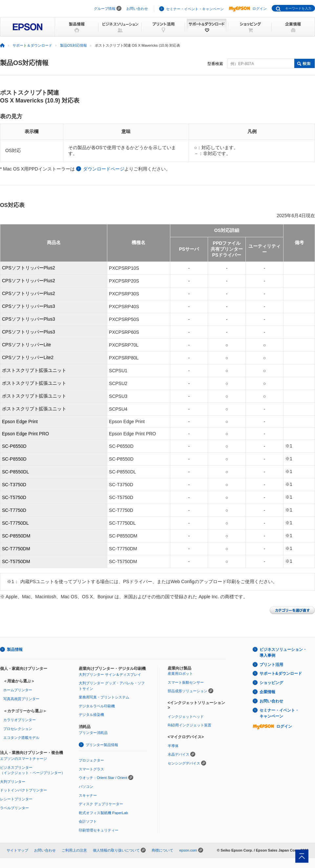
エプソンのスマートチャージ (23, 759)
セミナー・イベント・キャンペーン (195, 9)
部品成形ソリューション (188, 691)
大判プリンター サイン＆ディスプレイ (110, 674)
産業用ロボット (180, 674)
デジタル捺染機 (91, 715)
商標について (162, 850)
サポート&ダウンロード (281, 674)
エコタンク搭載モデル (21, 738)
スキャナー (88, 795)
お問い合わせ (137, 9)
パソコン (86, 787)
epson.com (188, 850)
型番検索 (215, 64)
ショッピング (271, 683)
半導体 (173, 746)
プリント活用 (271, 665)
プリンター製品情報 (102, 745)
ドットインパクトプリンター (23, 790)
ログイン (248, 9)
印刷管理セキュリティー (99, 830)
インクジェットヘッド (186, 717)
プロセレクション (18, 729)
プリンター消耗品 (93, 733)
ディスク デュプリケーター (101, 804)
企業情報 (267, 692)
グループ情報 (105, 9)
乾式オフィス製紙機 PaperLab (103, 813)
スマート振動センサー (186, 682)
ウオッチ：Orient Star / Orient (103, 778)
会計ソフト (88, 821)
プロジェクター (91, 760)
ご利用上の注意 (74, 850)
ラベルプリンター (14, 808)
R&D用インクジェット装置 (189, 725)
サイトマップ (17, 850)
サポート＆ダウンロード (32, 45)
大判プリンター (13, 782)
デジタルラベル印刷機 (97, 706)
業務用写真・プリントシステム (104, 697)
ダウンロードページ (104, 169)
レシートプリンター (16, 799)
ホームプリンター (18, 690)
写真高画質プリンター (21, 699)
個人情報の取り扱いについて (116, 850)
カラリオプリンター (20, 720)
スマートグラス (91, 769)
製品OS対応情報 (73, 45)
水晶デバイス (178, 754)
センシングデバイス (184, 763)
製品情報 (15, 650)
